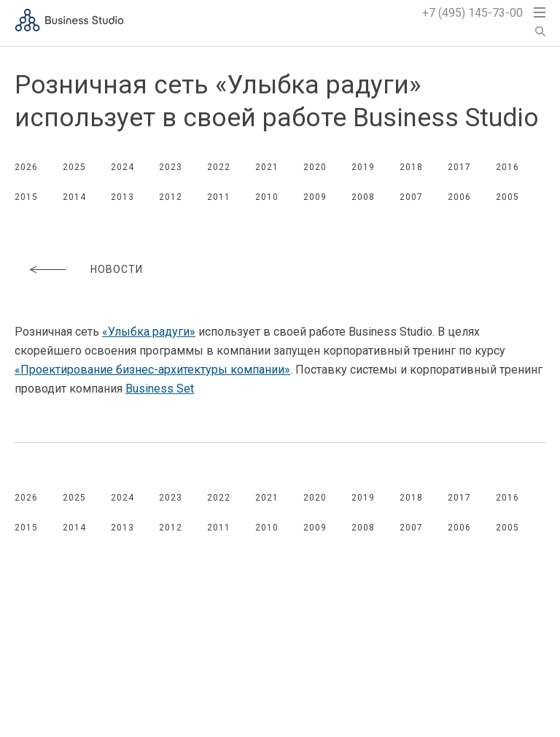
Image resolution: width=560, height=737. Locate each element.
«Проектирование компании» (152, 370)
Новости (117, 269)
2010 (267, 197)
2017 (459, 167)
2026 (26, 167)
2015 (26, 197)
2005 (507, 197)
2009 (315, 197)
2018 (411, 167)
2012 (171, 197)
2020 (315, 167)
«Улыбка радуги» (149, 332)
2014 (74, 197)
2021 (267, 167)
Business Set (160, 389)
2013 (122, 197)
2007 (411, 197)
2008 (363, 197)
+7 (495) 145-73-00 (472, 13)
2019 (363, 167)
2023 (171, 167)
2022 (219, 167)
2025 (74, 167)
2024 (122, 167)
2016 (507, 167)
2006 (459, 197)
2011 (219, 197)
